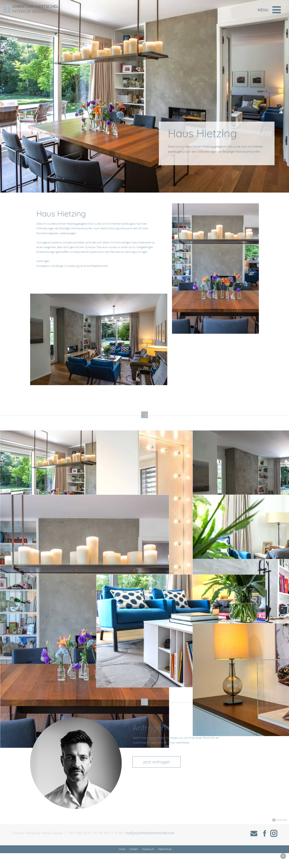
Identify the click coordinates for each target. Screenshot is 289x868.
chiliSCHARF (282, 834)
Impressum (148, 864)
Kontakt (134, 864)
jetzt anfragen (161, 777)
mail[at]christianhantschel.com (156, 847)
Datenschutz (165, 864)
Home (122, 864)
